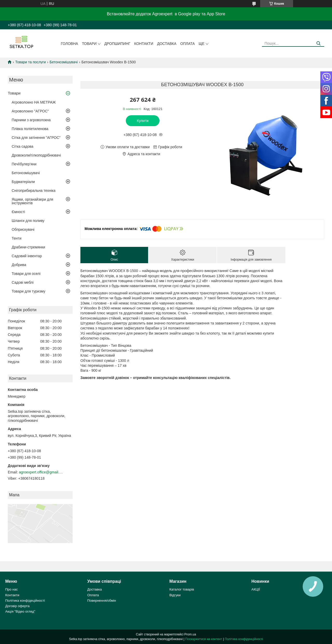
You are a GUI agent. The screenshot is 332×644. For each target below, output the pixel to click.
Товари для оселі (26, 274)
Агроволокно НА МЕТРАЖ (34, 102)
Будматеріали (23, 182)
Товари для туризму (29, 291)
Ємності (18, 212)
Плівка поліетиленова (30, 129)
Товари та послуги (30, 62)
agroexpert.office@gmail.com (41, 472)
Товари (89, 44)
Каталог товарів (182, 589)
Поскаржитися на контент (204, 639)
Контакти (144, 44)
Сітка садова (23, 146)
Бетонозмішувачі (64, 62)
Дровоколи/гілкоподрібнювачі (36, 155)
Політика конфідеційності (25, 601)
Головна (70, 44)
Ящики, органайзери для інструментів (32, 201)
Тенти (17, 238)
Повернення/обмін (102, 601)
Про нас (11, 589)
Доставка (167, 44)
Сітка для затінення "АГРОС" (36, 138)
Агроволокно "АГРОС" (30, 111)
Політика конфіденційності (244, 639)
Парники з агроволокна (31, 120)
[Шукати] (318, 43)
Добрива (19, 265)
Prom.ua (190, 634)
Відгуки (175, 595)
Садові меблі (23, 282)
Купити (143, 121)
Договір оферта (17, 606)
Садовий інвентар (27, 256)
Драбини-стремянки (28, 247)
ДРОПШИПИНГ (117, 44)
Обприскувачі (23, 229)
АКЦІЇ (256, 589)
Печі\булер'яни (24, 164)
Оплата (188, 44)
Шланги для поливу (28, 221)
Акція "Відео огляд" (20, 611)
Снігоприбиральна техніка (34, 191)
